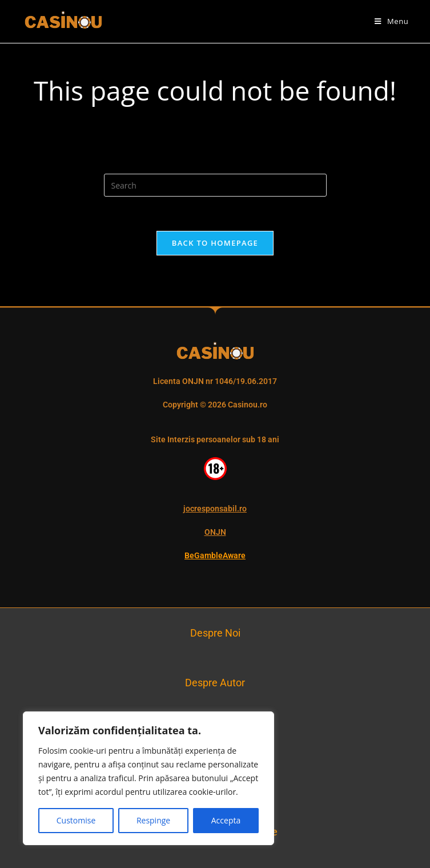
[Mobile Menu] (391, 21)
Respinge (153, 820)
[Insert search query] (215, 185)
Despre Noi (215, 633)
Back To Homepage (215, 243)
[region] (148, 778)
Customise (76, 820)
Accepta (226, 820)
